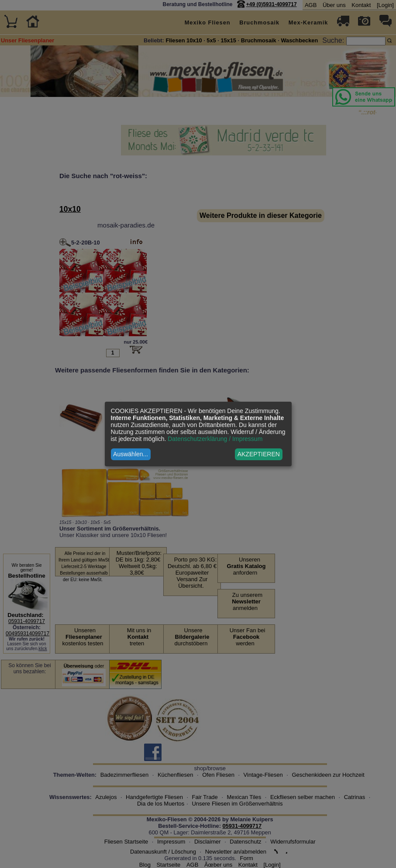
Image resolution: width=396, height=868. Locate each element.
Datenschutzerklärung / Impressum (215, 439)
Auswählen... (131, 454)
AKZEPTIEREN (259, 454)
